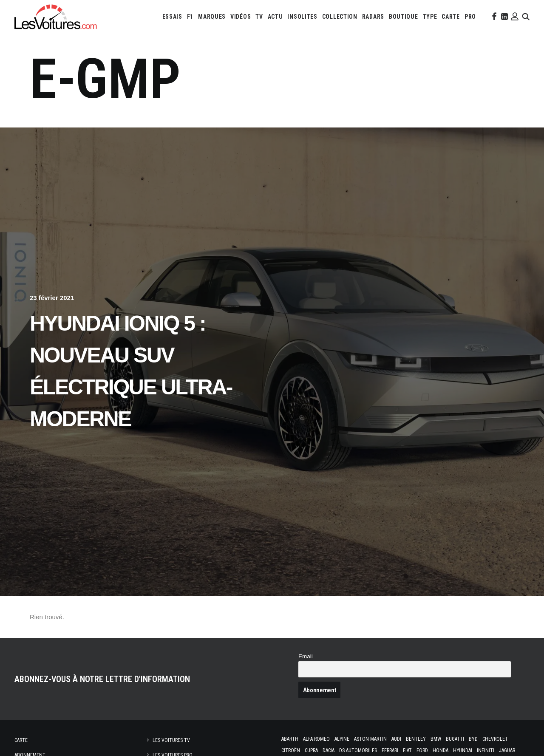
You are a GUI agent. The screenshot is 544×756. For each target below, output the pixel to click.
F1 (190, 17)
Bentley (416, 739)
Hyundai (463, 750)
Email (306, 656)
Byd (473, 739)
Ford (422, 750)
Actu (275, 17)
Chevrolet (495, 739)
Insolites (302, 17)
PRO (470, 17)
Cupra (311, 750)
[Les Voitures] (56, 17)
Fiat (407, 750)
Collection (340, 17)
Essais (172, 17)
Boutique (404, 17)
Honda (441, 750)
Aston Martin (370, 739)
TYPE (430, 17)
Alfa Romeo (316, 739)
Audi (396, 739)
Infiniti (486, 750)
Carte (21, 740)
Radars (373, 17)
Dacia (329, 750)
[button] (493, 17)
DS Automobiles (358, 750)
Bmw (436, 739)
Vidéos (241, 17)
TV (259, 17)
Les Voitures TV (171, 740)
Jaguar (507, 750)
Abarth (290, 739)
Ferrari (390, 750)
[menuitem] (172, 17)
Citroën (291, 750)
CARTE (451, 17)
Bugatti (455, 739)
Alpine (342, 739)
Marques (212, 17)
